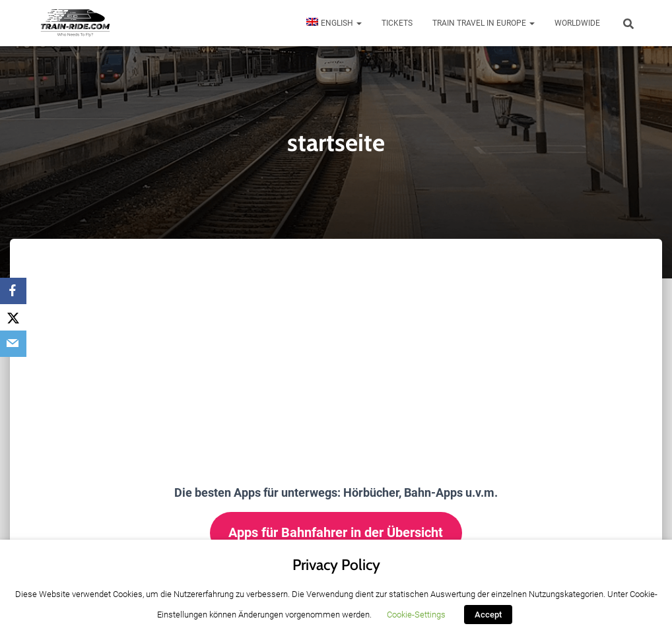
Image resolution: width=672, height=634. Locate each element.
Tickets (397, 23)
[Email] (13, 344)
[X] (13, 317)
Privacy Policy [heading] (336, 565)
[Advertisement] (336, 338)
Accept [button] (488, 615)
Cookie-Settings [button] (416, 615)
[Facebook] (13, 291)
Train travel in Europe (484, 23)
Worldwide (577, 23)
